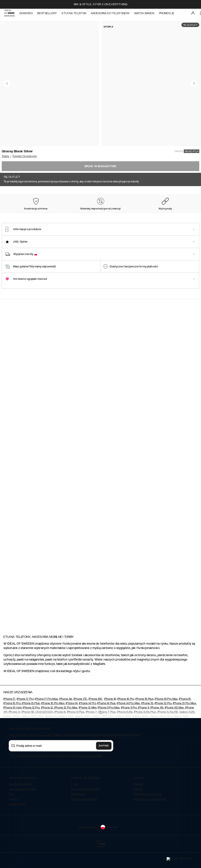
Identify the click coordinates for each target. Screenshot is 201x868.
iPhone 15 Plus (31, 725)
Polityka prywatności (147, 816)
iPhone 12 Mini (88, 729)
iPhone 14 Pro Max (128, 725)
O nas (75, 806)
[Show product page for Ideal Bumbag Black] (121, 469)
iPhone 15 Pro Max (53, 725)
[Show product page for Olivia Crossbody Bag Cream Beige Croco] (161, 534)
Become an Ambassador (150, 821)
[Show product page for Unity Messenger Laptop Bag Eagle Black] (80, 600)
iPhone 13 (147, 725)
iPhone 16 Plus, (145, 721)
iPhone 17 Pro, (25, 721)
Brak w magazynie (101, 166)
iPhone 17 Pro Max (46, 721)
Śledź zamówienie (20, 806)
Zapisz (104, 768)
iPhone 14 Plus (106, 725)
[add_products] (74, 387)
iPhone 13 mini (12, 729)
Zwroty (14, 821)
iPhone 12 (47, 729)
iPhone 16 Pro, (126, 721)
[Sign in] (194, 15)
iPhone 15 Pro (12, 725)
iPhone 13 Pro (163, 725)
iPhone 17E (80, 721)
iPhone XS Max (174, 729)
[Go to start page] (10, 15)
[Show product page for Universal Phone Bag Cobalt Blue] (161, 600)
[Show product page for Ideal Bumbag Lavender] (161, 469)
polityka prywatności (90, 778)
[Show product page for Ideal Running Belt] (121, 534)
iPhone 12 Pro (31, 729)
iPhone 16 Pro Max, (166, 721)
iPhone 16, (110, 721)
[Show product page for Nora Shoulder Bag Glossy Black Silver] (80, 469)
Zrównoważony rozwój (85, 811)
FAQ (11, 816)
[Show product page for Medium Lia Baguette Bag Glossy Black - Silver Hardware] (40, 469)
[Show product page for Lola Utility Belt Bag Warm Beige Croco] (121, 600)
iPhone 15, (185, 721)
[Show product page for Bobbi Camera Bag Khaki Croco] (40, 600)
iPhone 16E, (96, 721)
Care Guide (78, 816)
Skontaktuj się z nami (23, 811)
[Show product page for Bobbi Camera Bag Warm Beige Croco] (80, 534)
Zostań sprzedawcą (84, 821)
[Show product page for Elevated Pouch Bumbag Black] (40, 534)
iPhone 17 (9, 721)
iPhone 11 (143, 729)
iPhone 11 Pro (129, 729)
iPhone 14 (72, 725)
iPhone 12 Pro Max (65, 729)
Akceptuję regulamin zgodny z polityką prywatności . (59, 778)
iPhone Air (66, 721)
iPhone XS (157, 729)
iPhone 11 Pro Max (109, 729)
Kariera (138, 811)
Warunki (139, 806)
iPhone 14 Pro (88, 725)
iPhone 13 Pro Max (184, 725)
